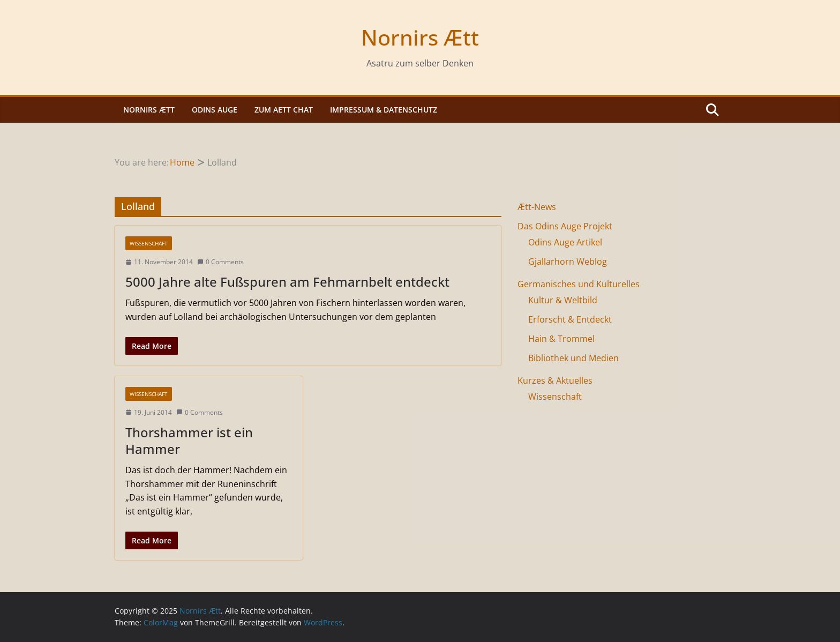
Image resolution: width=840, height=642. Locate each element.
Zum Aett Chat (284, 110)
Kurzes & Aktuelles (555, 380)
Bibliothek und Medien (573, 358)
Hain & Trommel (561, 339)
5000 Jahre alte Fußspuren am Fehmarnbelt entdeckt (287, 282)
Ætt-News (537, 207)
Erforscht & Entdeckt (570, 319)
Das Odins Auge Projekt (565, 226)
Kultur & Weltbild (563, 300)
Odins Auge (215, 110)
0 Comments (220, 262)
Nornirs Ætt (420, 37)
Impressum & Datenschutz (384, 110)
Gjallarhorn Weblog (568, 262)
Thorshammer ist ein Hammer (189, 441)
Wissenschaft (149, 243)
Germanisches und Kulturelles (579, 284)
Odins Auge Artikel (565, 242)
